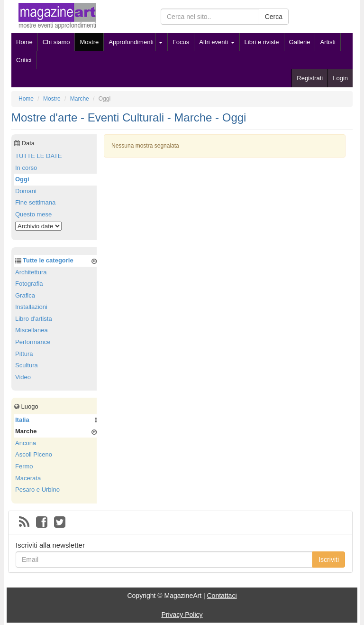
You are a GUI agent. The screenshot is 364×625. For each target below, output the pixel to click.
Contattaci (222, 596)
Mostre (89, 42)
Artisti (328, 42)
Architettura (31, 272)
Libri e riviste (262, 42)
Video (23, 377)
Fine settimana (35, 202)
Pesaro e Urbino (37, 490)
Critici (24, 60)
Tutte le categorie (48, 260)
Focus (181, 42)
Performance (33, 342)
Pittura (24, 354)
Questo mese (33, 214)
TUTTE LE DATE (39, 156)
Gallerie (300, 42)
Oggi (22, 179)
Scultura (27, 365)
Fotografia (29, 284)
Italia (22, 420)
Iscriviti (329, 560)
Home (24, 42)
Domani (26, 191)
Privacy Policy (182, 615)
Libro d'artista (34, 319)
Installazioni (31, 307)
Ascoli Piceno (34, 454)
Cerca (274, 17)
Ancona (26, 443)
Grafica (25, 295)
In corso (26, 168)
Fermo (24, 466)
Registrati (310, 78)
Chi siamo (56, 42)
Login (340, 78)
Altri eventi (217, 42)
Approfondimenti (131, 42)
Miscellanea (32, 330)
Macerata (28, 478)
